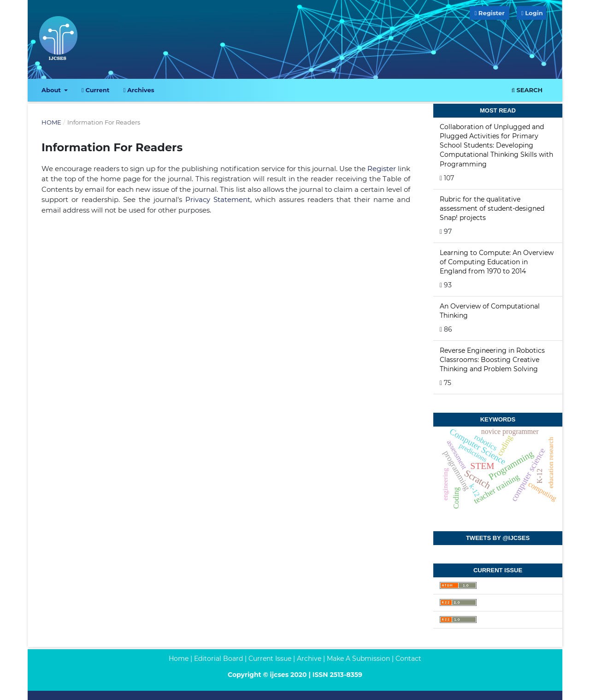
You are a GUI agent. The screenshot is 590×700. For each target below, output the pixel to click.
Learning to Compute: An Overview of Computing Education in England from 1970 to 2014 (497, 262)
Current (95, 90)
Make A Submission (358, 658)
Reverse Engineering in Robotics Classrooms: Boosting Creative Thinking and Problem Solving (492, 360)
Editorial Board (218, 658)
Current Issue (270, 658)
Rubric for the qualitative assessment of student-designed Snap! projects (492, 208)
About (52, 90)
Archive (309, 658)
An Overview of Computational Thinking (490, 311)
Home (51, 122)
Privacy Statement (218, 199)
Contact (408, 658)
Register (489, 13)
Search (527, 90)
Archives (139, 90)
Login (534, 13)
